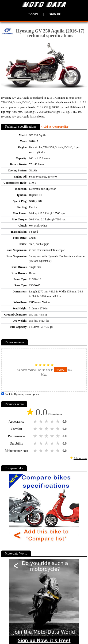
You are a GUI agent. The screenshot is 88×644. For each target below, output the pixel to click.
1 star (36, 421)
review (60, 370)
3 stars (47, 421)
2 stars (41, 421)
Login (33, 14)
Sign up (55, 14)
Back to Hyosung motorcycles (20, 394)
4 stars (53, 421)
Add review (80, 458)
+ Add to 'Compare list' (55, 127)
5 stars (58, 421)
